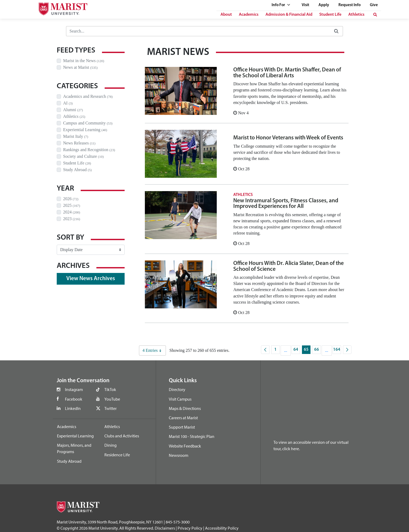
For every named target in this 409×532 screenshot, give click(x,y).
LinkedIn (73, 408)
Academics (249, 15)
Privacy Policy (190, 528)
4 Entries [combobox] (154, 350)
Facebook (74, 399)
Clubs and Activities (122, 436)
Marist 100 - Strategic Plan (192, 436)
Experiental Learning (75, 436)
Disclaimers (165, 528)
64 (297, 351)
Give (374, 5)
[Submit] (336, 31)
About (226, 15)
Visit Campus (180, 399)
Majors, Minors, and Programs (74, 448)
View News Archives (91, 279)
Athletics (356, 15)
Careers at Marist (183, 418)
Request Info (349, 5)
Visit (305, 5)
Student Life (330, 15)
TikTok (110, 389)
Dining (111, 445)
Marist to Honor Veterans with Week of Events (288, 138)
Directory (177, 389)
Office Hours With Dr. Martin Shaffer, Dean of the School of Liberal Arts (287, 73)
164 (337, 351)
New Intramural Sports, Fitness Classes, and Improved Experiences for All (286, 204)
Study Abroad (69, 461)
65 (307, 351)
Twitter (111, 408)
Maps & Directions (185, 408)
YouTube (112, 399)
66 (318, 351)
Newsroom (179, 455)
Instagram (74, 389)
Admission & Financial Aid (289, 15)
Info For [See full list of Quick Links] (281, 5)
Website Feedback (185, 446)
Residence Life (117, 455)
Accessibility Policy (222, 528)
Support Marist (182, 427)
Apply (324, 5)
